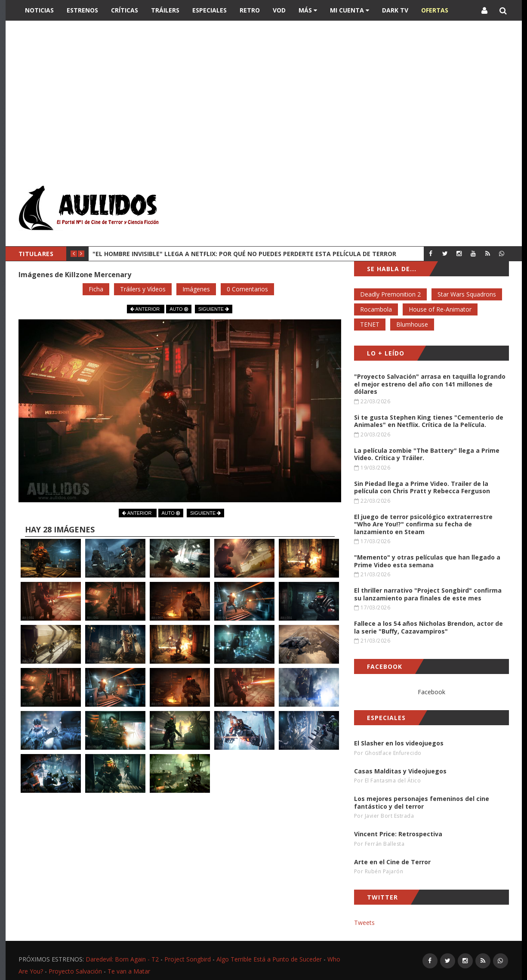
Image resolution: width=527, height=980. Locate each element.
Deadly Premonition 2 (390, 294)
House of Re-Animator (440, 309)
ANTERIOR (146, 309)
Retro (250, 10)
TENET (370, 324)
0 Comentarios (247, 289)
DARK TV (395, 10)
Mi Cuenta (350, 10)
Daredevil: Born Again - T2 (122, 959)
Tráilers (165, 10)
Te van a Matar (129, 971)
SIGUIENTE (214, 309)
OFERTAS (435, 10)
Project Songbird (188, 959)
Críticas (125, 10)
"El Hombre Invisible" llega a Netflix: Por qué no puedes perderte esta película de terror (244, 254)
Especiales (210, 10)
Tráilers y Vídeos (143, 289)
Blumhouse (412, 324)
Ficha (96, 289)
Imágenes (196, 289)
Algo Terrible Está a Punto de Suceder (269, 959)
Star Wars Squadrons (467, 294)
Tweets (364, 923)
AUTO (179, 309)
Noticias (39, 10)
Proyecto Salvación (75, 971)
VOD (279, 10)
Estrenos (82, 10)
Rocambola (376, 309)
